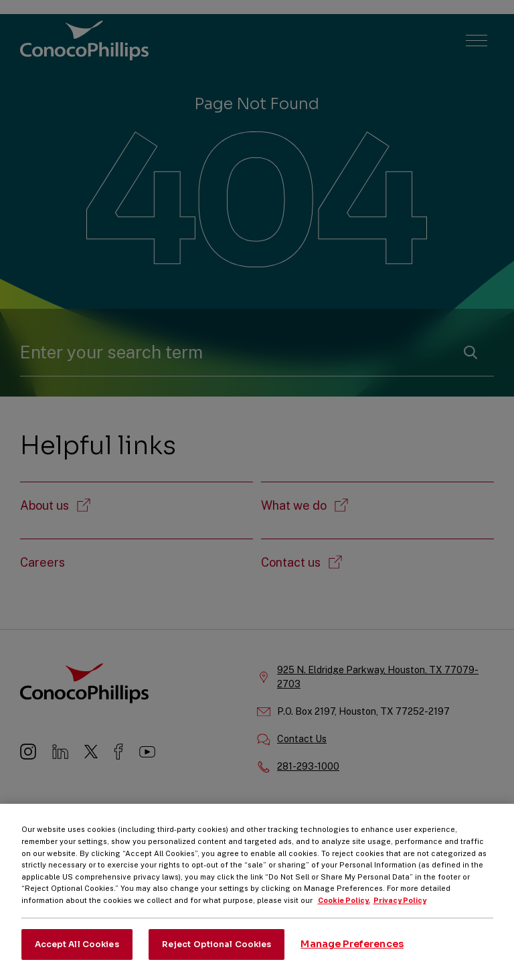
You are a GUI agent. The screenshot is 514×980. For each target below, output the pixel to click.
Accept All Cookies (77, 952)
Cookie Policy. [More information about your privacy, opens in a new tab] (344, 909)
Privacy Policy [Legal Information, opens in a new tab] (400, 909)
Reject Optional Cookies (217, 952)
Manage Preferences (352, 953)
